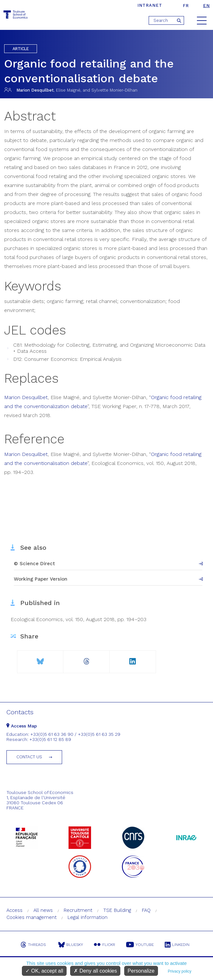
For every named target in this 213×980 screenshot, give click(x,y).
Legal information (88, 917)
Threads (33, 945)
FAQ (146, 910)
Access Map (22, 726)
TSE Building (117, 910)
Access (14, 910)
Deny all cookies (95, 971)
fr (186, 6)
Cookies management (32, 917)
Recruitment (78, 910)
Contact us (29, 757)
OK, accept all (44, 971)
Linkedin (177, 945)
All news (43, 910)
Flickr (105, 945)
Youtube (140, 945)
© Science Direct (34, 564)
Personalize (141, 971)
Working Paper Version (41, 579)
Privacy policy (179, 971)
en (206, 6)
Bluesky (71, 945)
